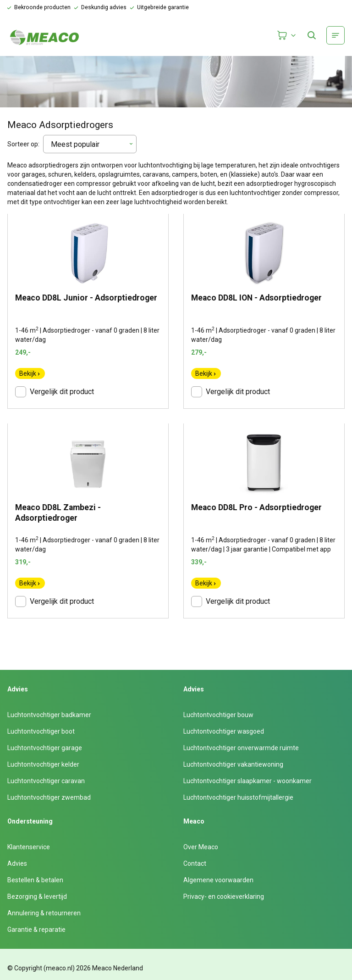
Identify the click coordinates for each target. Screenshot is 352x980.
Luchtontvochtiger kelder (43, 764)
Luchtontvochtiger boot (41, 731)
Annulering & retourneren (44, 913)
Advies (17, 863)
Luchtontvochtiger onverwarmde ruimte (241, 748)
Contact (195, 863)
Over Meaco (201, 847)
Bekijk (30, 373)
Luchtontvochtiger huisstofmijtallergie (238, 797)
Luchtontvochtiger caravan (46, 781)
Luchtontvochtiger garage (45, 748)
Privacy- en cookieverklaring (224, 896)
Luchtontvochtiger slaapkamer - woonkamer (247, 781)
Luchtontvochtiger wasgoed (224, 731)
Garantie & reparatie (36, 930)
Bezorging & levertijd (37, 896)
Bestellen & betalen (35, 880)
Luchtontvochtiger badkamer (49, 715)
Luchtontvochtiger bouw (218, 715)
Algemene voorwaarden (218, 880)
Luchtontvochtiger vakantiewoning (233, 764)
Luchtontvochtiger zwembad (49, 797)
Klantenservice (29, 847)
